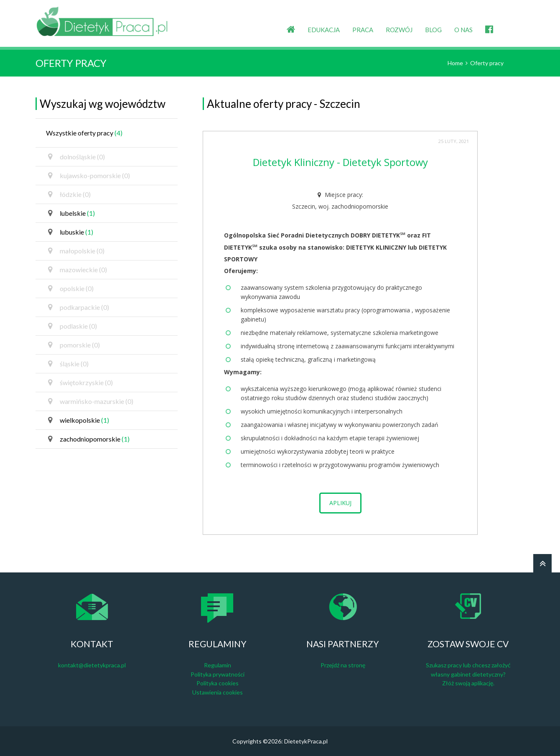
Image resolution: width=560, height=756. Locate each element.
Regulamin (218, 665)
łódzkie (69, 194)
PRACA (363, 30)
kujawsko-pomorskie (89, 176)
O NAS (463, 30)
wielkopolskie (79, 420)
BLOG (433, 30)
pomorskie (74, 345)
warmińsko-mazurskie (91, 401)
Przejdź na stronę (343, 665)
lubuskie (71, 232)
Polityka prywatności (218, 674)
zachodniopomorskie (89, 439)
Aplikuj (340, 503)
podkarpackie (79, 307)
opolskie (71, 289)
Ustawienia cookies (218, 692)
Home (455, 63)
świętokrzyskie (80, 383)
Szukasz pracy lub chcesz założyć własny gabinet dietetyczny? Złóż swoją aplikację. (468, 674)
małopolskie (76, 251)
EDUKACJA (324, 30)
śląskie (68, 364)
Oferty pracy (487, 63)
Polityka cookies (218, 683)
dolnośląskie (76, 157)
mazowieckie (78, 270)
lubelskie (71, 213)
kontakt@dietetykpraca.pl (92, 665)
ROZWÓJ (399, 30)
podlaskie (73, 326)
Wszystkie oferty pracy (84, 133)
